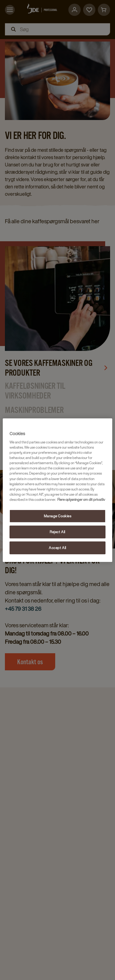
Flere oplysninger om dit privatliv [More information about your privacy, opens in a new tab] (81, 499)
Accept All (57, 548)
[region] (57, 490)
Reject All (57, 532)
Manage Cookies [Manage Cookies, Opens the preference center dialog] (58, 516)
